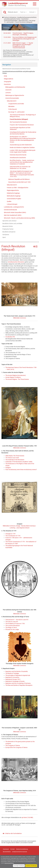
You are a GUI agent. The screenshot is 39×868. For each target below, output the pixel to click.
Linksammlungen (12, 204)
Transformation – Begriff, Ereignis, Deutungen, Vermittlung (23, 34)
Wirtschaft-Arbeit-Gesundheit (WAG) (15, 212)
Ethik (5, 76)
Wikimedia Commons (20, 318)
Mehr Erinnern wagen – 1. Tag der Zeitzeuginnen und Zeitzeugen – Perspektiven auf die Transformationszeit (23, 45)
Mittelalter (11, 106)
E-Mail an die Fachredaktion (13, 833)
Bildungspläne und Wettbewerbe (15, 87)
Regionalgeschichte (13, 190)
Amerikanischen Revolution (16, 262)
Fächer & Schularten (10, 17)
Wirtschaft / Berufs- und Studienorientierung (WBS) (19, 218)
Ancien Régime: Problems (13, 377)
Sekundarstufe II (12, 185)
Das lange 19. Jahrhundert (16, 112)
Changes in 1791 (11, 534)
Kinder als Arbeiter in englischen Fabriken (22, 147)
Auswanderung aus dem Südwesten (21, 145)
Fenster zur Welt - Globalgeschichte (18, 188)
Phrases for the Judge (12, 629)
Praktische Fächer (8, 229)
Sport (4, 237)
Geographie (7, 82)
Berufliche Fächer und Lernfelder (12, 224)
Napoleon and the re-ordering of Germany (18, 683)
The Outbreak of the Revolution (15, 460)
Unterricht (8, 90)
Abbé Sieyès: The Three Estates (15, 456)
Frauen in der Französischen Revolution (22, 125)
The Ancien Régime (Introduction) (16, 375)
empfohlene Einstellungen (31, 866)
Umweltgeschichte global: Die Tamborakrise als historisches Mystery (23, 133)
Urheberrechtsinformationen (20, 852)
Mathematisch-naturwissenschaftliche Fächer (16, 69)
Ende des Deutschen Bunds (18, 155)
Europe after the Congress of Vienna (16, 747)
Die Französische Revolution (18, 122)
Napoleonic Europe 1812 (13, 679)
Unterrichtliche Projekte (14, 199)
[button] (23, 12)
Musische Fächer (8, 226)
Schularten (6, 235)
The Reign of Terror (11, 628)
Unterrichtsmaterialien (11, 21)
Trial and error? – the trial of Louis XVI (17, 620)
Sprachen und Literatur (9, 221)
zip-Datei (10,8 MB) (27, 817)
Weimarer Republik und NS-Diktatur (19, 179)
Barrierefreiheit (7, 852)
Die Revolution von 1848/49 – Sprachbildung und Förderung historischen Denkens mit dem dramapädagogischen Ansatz (23, 139)
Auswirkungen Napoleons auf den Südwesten (20, 128)
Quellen (9, 201)
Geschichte (25, 19)
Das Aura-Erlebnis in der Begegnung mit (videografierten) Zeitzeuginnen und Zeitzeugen (25, 39)
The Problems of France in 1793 (15, 624)
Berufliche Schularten (9, 232)
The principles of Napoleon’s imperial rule (18, 675)
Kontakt (13, 849)
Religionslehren (9, 79)
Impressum (6, 849)
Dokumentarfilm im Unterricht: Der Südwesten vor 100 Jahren (20, 168)
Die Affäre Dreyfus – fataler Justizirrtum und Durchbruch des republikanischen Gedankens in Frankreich (22, 162)
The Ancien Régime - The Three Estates (17, 379)
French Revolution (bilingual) (19, 119)
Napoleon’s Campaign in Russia (15, 681)
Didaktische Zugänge (13, 193)
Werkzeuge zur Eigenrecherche (15, 95)
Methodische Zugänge (14, 196)
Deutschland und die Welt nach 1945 (19, 182)
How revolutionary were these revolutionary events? (21, 470)
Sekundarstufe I (23, 21)
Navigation (7, 65)
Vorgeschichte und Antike (16, 104)
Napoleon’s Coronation (12, 677)
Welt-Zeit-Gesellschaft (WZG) (13, 215)
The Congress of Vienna (13, 745)
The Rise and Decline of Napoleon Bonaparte (19, 685)
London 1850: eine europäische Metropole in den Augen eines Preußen (23, 151)
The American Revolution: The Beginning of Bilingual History (23, 116)
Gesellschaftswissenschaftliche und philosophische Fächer (20, 18)
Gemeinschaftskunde (10, 210)
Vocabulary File (10, 337)
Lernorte (8, 93)
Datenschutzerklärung (9, 863)
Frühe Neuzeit (13, 109)
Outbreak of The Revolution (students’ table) (19, 462)
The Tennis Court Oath (12, 458)
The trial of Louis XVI (12, 622)
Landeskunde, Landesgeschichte (14, 207)
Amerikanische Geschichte (18, 158)
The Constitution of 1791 (13, 536)
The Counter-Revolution (13, 626)
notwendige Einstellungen (19, 866)
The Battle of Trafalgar (12, 673)
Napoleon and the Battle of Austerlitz (17, 671)
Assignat (8, 468)
